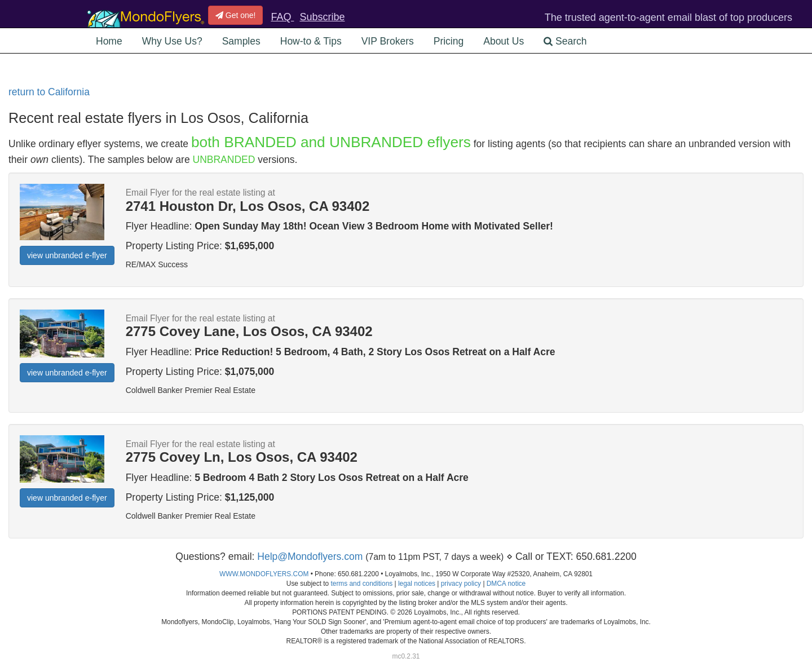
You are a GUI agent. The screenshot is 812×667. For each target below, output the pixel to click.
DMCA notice (506, 584)
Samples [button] (241, 41)
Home (109, 41)
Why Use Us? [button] (172, 41)
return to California (49, 92)
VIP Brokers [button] (388, 41)
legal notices (417, 584)
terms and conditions (361, 584)
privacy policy (461, 584)
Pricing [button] (449, 41)
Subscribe (322, 17)
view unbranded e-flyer (67, 255)
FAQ (282, 17)
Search (565, 41)
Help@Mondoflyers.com (310, 556)
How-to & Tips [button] (311, 41)
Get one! (236, 15)
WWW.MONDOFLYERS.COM (264, 574)
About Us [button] (504, 41)
